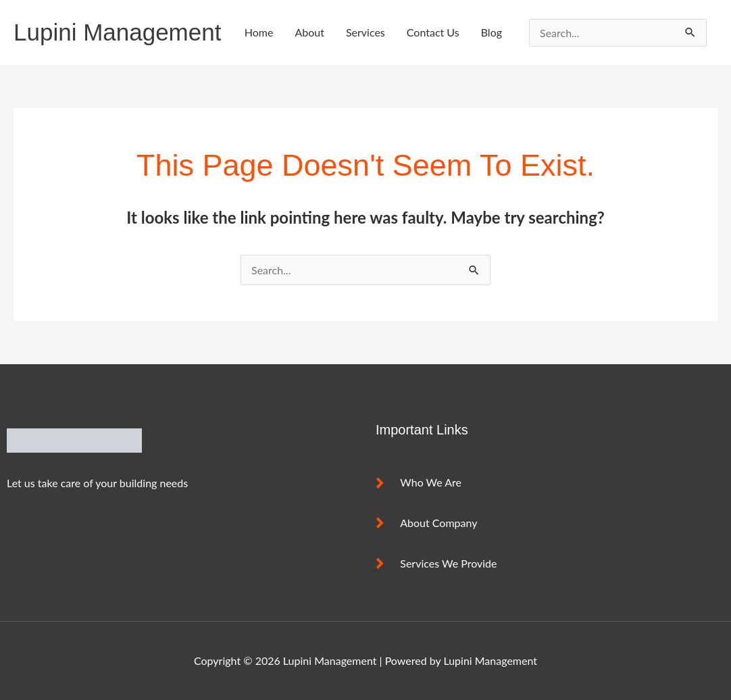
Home (259, 32)
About (309, 32)
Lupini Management (117, 32)
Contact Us (433, 32)
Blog (491, 32)
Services (365, 32)
